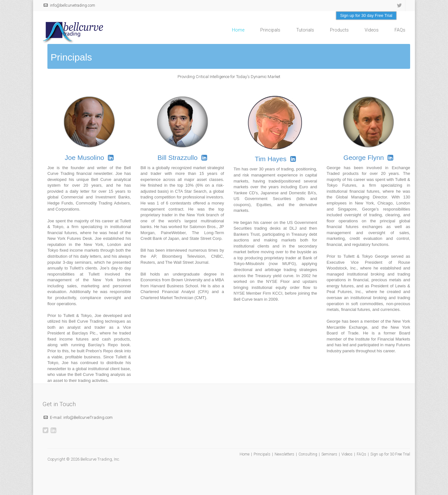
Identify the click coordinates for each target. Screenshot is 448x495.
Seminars (329, 454)
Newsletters (284, 454)
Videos (372, 30)
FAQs (400, 30)
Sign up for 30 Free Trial (390, 454)
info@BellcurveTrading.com (88, 417)
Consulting (308, 454)
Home (238, 30)
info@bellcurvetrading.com (73, 5)
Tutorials (305, 30)
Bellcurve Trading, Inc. (100, 459)
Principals (270, 30)
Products (339, 30)
